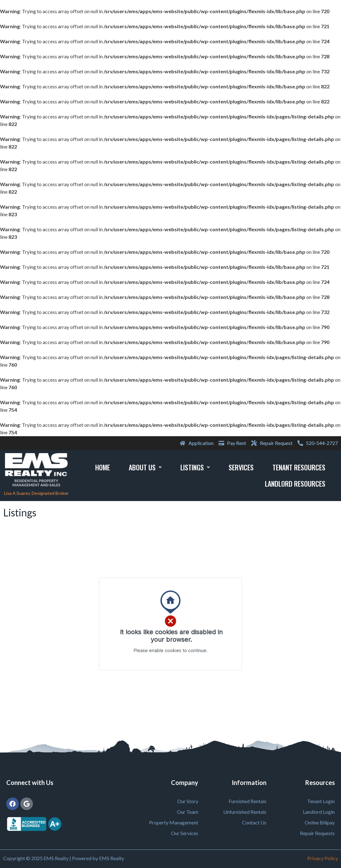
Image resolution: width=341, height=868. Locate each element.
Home (103, 467)
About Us (145, 467)
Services (241, 467)
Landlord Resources (295, 484)
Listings (195, 467)
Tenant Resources (299, 467)
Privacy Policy (323, 858)
